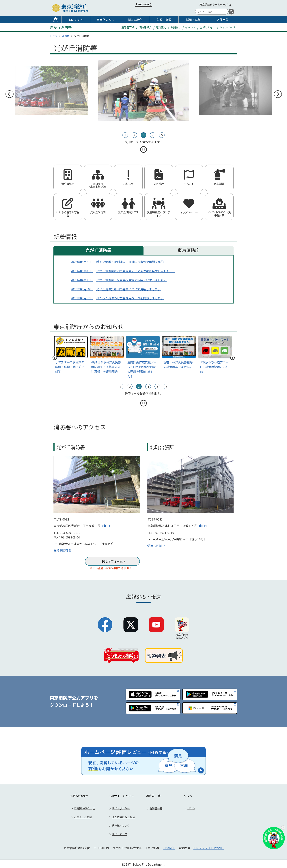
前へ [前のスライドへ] (9, 94)
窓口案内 (161, 27)
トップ (56, 21)
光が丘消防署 (98, 250)
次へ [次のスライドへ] (278, 94)
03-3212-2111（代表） (209, 847)
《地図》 (169, 847)
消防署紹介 (145, 27)
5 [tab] (162, 135)
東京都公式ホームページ (214, 4)
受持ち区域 (61, 550)
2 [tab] (134, 135)
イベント (190, 27)
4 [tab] (153, 135)
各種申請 (223, 20)
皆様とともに (208, 27)
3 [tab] (144, 135)
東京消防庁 (189, 250)
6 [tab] (166, 387)
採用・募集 (193, 20)
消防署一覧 (156, 807)
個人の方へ (76, 20)
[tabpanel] (143, 91)
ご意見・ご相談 (83, 816)
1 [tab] (125, 135)
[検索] (231, 12)
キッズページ (227, 27)
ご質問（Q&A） (83, 807)
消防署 (66, 36)
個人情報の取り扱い (123, 816)
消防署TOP (128, 27)
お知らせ (176, 27)
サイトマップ (120, 833)
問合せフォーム (112, 561)
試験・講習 (164, 20)
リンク (191, 807)
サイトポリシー (121, 807)
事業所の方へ (105, 20)
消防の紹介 (135, 20)
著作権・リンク (121, 825)
